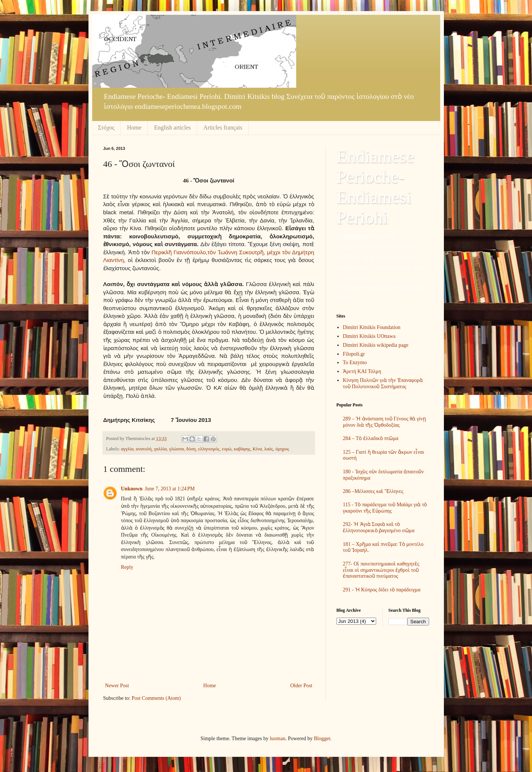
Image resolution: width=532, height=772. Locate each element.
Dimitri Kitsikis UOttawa (369, 336)
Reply (127, 567)
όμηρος (282, 449)
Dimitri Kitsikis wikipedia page (376, 345)
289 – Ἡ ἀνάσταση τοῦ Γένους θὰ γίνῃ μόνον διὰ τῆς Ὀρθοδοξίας (384, 422)
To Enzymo (355, 362)
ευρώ (227, 449)
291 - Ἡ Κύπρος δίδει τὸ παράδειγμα (382, 590)
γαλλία (160, 449)
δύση (191, 449)
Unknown (132, 489)
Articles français (223, 127)
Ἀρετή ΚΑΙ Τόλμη (362, 371)
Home (134, 127)
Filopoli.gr (354, 354)
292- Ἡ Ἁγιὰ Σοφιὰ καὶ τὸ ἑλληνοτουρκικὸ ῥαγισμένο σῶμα (379, 527)
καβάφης (242, 449)
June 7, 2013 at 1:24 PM (170, 489)
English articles (172, 127)
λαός (269, 449)
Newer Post (117, 686)
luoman (278, 739)
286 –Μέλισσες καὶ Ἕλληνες (373, 491)
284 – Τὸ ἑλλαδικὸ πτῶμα (371, 438)
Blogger (322, 739)
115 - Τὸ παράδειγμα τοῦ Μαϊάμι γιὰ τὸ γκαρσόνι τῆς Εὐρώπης (385, 508)
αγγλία (127, 449)
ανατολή (144, 449)
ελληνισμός (209, 449)
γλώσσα (177, 449)
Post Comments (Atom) (156, 698)
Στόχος (106, 127)
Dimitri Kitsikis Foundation (372, 327)
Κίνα (257, 449)
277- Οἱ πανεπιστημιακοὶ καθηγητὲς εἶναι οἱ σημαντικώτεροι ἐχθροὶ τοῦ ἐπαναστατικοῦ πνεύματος (381, 570)
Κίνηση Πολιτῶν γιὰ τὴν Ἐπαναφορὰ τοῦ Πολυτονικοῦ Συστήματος (383, 383)
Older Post (301, 686)
